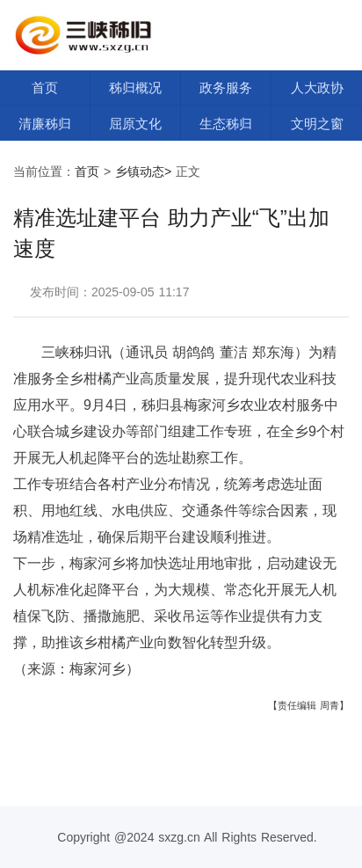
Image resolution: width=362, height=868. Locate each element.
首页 (45, 88)
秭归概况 (135, 88)
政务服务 (226, 88)
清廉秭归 (45, 124)
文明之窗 (317, 124)
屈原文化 (135, 124)
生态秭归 (226, 124)
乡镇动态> (143, 171)
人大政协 (317, 88)
